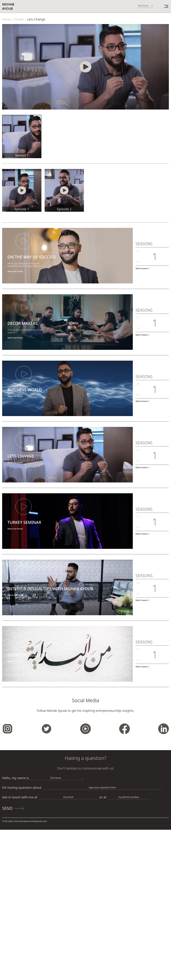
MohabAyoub (8, 6)
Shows (19, 19)
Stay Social (143, 6)
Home (7, 19)
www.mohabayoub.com (35, 821)
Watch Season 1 (142, 268)
